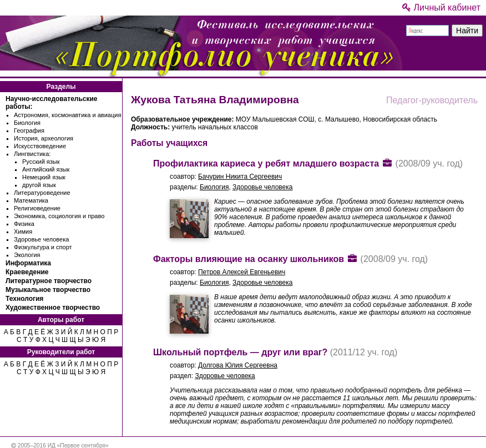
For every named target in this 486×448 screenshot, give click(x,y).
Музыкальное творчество (48, 290)
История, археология (44, 138)
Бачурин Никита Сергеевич (240, 177)
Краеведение (27, 272)
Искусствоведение (40, 146)
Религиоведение (37, 208)
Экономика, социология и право (59, 216)
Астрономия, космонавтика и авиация (67, 115)
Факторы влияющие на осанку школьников (249, 259)
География (29, 130)
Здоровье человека (41, 239)
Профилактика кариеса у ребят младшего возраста (266, 163)
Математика (31, 200)
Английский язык (46, 169)
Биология (27, 123)
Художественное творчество (53, 308)
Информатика (28, 263)
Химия (23, 231)
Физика (24, 224)
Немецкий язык (44, 177)
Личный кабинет (441, 7)
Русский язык (41, 162)
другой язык (39, 185)
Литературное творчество (49, 281)
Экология (27, 255)
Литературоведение (42, 193)
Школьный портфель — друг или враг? (240, 352)
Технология (24, 299)
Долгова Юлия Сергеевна (238, 365)
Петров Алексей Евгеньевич (242, 272)
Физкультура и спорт (43, 247)
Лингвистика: (32, 154)
